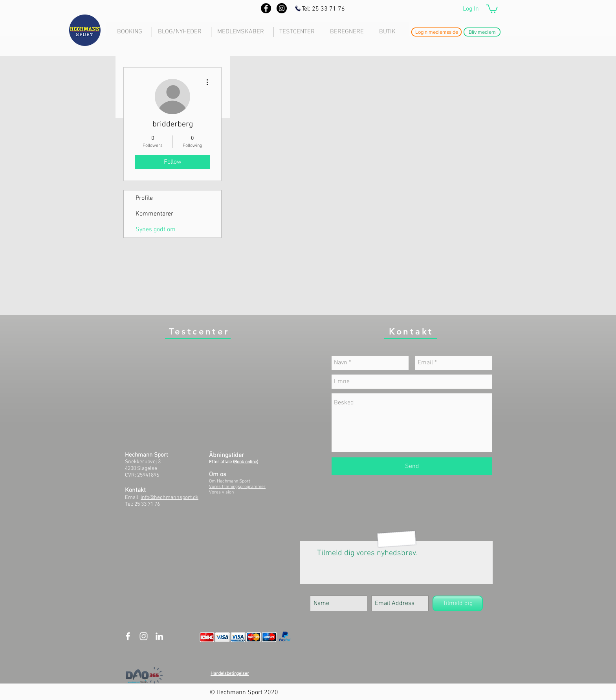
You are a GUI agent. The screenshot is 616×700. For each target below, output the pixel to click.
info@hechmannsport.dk (170, 498)
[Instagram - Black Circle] (282, 8)
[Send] (412, 466)
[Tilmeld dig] (458, 603)
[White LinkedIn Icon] (159, 636)
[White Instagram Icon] (144, 636)
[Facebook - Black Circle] (266, 8)
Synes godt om (156, 230)
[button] (492, 8)
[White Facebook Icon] (128, 636)
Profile (144, 198)
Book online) (246, 462)
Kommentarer (154, 214)
